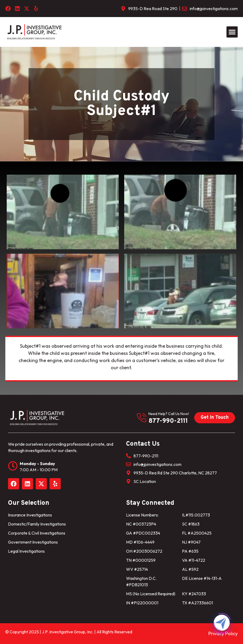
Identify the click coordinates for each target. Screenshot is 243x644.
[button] (232, 32)
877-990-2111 (168, 421)
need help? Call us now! (169, 414)
